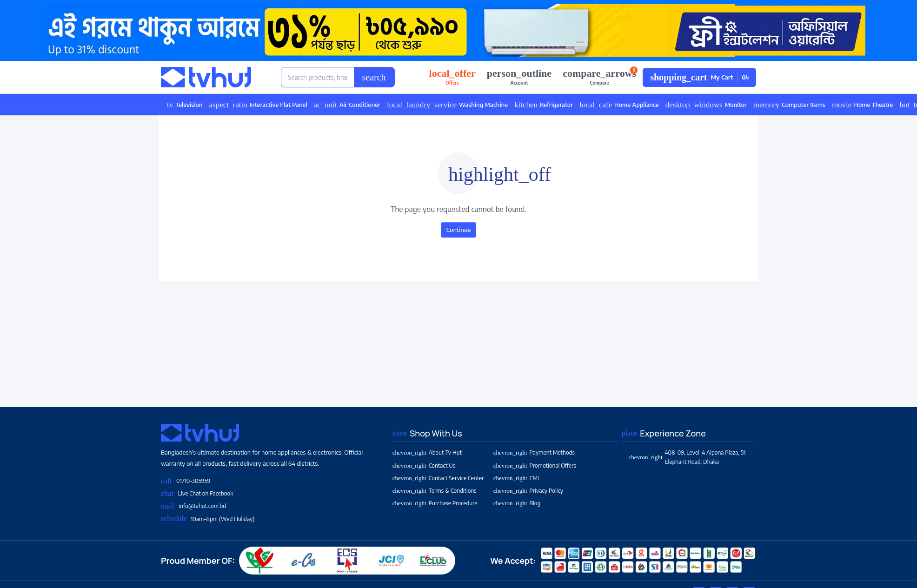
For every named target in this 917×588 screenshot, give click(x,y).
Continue (459, 230)
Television (185, 105)
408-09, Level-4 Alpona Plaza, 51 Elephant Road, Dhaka (687, 457)
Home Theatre (862, 105)
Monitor (706, 105)
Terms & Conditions (435, 491)
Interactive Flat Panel (258, 105)
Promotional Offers (535, 466)
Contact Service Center (438, 478)
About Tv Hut (427, 453)
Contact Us (424, 466)
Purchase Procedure (435, 503)
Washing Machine (447, 105)
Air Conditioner (347, 105)
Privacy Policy (528, 491)
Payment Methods (534, 453)
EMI (516, 478)
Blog (517, 503)
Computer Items (789, 105)
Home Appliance (619, 105)
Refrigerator (544, 105)
